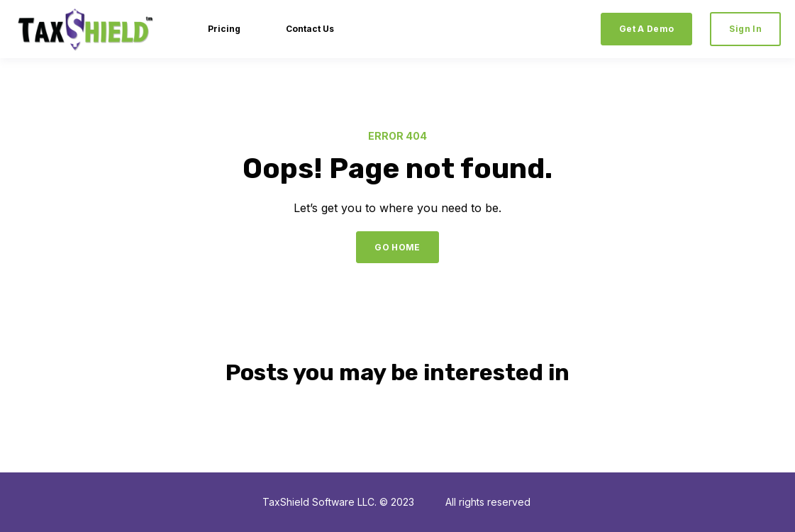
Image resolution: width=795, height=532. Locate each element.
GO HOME (397, 247)
